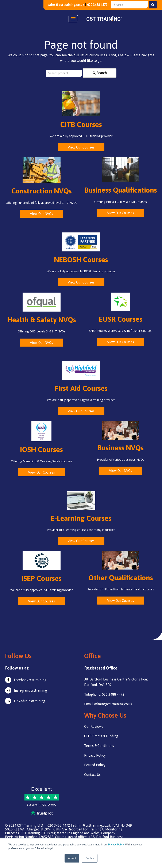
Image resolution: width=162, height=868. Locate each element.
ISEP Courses (42, 578)
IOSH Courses (41, 449)
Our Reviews (94, 726)
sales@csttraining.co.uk (63, 5)
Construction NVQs (41, 191)
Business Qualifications (121, 190)
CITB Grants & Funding (101, 736)
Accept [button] (72, 858)
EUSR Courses (121, 319)
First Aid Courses (81, 388)
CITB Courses (81, 124)
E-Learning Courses (81, 518)
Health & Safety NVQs (42, 320)
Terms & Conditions (99, 746)
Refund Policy (95, 765)
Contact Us (92, 775)
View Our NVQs (41, 214)
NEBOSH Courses (81, 260)
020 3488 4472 (96, 5)
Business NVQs (121, 448)
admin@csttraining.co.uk (92, 825)
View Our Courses (81, 147)
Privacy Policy (116, 845)
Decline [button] (90, 858)
